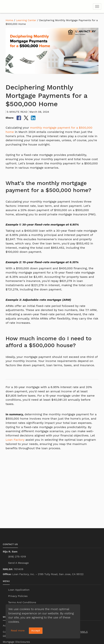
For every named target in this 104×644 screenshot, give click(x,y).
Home (9, 20)
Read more (18, 630)
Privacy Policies (17, 596)
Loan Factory (15, 440)
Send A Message (18, 563)
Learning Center (26, 20)
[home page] (25, 6)
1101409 (13, 569)
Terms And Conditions (22, 602)
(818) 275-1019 (17, 557)
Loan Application (18, 590)
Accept (36, 630)
